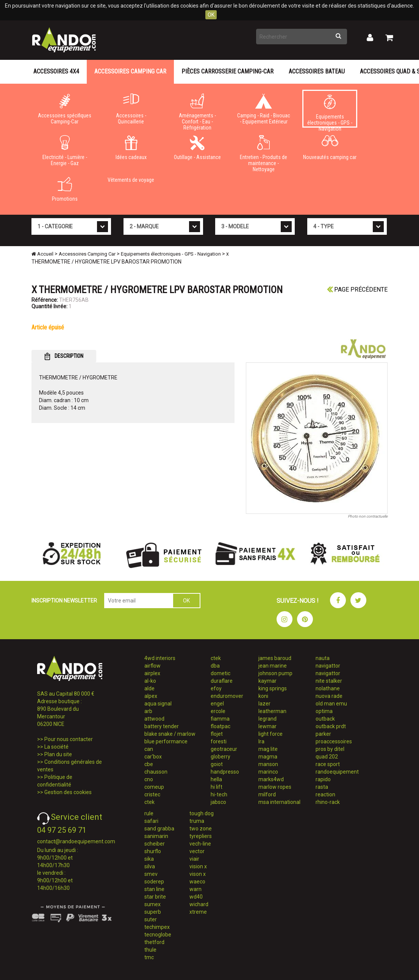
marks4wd (271, 779)
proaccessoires (334, 741)
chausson (156, 772)
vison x (198, 874)
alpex (151, 696)
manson (268, 764)
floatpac (220, 726)
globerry (220, 757)
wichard (199, 904)
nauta (323, 658)
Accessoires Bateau (317, 71)
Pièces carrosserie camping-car (227, 71)
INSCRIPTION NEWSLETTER (64, 601)
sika (149, 859)
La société (56, 747)
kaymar (267, 681)
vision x (198, 866)
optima (324, 711)
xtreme (198, 912)
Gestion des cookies (68, 792)
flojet (217, 734)
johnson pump (275, 673)
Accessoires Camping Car (130, 71)
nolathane (328, 688)
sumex (152, 904)
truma (197, 821)
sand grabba (159, 829)
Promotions (65, 189)
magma (268, 757)
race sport (328, 764)
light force (270, 734)
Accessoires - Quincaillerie (131, 109)
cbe (149, 764)
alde (149, 688)
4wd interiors (160, 658)
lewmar (267, 726)
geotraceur (224, 749)
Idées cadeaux (131, 148)
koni (263, 696)
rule (149, 813)
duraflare (222, 681)
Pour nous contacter (69, 739)
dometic (220, 673)
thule (150, 950)
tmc (149, 957)
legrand (267, 719)
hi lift (217, 787)
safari (151, 821)
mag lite (268, 749)
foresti (219, 741)
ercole (218, 711)
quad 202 (327, 757)
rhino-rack (328, 802)
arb (148, 711)
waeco (197, 882)
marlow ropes (275, 787)
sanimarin (156, 836)
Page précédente (357, 289)
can (149, 749)
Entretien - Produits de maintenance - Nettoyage (263, 152)
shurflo (153, 851)
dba (215, 666)
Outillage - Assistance (197, 148)
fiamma (220, 719)
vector (197, 851)
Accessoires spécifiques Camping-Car (65, 109)
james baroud (275, 658)
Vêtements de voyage (131, 180)
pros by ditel (330, 749)
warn (195, 889)
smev (151, 874)
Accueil (42, 254)
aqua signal (158, 704)
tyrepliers (201, 836)
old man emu (331, 704)
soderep (154, 882)
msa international (279, 802)
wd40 (196, 897)
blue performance (166, 741)
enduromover (227, 696)
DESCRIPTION (64, 356)
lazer (264, 704)
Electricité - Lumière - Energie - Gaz (65, 151)
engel (217, 704)
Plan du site (58, 754)
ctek (149, 802)
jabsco (218, 802)
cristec (152, 794)
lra (261, 741)
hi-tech (219, 794)
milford (267, 794)
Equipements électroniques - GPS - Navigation (330, 111)
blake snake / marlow (170, 734)
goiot (217, 764)
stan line (154, 889)
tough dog (202, 813)
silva (150, 866)
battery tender (162, 726)
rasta (322, 787)
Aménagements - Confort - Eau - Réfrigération (197, 111)
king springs (273, 688)
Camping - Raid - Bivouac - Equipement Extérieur (263, 109)
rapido (323, 779)
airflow (152, 666)
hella (216, 779)
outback (325, 719)
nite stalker (329, 681)
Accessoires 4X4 (56, 71)
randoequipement (337, 772)
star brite (155, 897)
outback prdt (331, 726)
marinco (268, 772)
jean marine (273, 666)
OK (211, 15)
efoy (216, 688)
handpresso (225, 772)
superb (153, 912)
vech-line (200, 844)
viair (194, 859)
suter (151, 919)
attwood (154, 719)
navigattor (328, 666)
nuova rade (329, 696)
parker (323, 734)
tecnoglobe (158, 935)
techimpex (157, 927)
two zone (201, 829)
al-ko (150, 681)
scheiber (155, 844)
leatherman (272, 711)
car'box (153, 757)
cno (149, 779)
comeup (154, 787)
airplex (152, 673)
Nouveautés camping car (330, 148)
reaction (325, 794)
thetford (154, 942)
